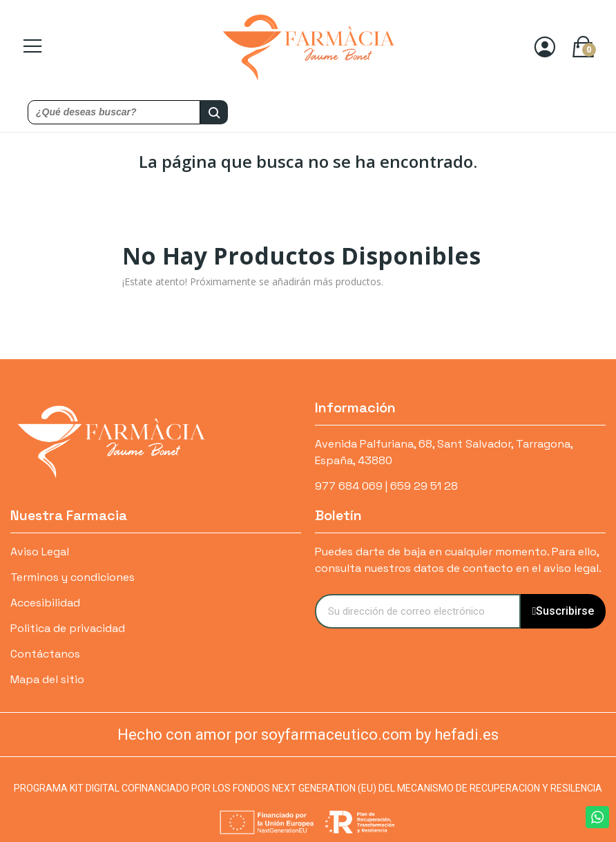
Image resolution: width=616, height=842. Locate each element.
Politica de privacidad (68, 628)
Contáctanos (45, 654)
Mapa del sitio (47, 679)
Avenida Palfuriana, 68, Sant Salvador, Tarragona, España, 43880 (444, 452)
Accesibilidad (45, 603)
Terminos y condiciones (73, 577)
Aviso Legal (40, 552)
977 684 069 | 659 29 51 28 (386, 486)
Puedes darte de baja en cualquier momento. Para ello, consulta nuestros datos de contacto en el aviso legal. (458, 560)
